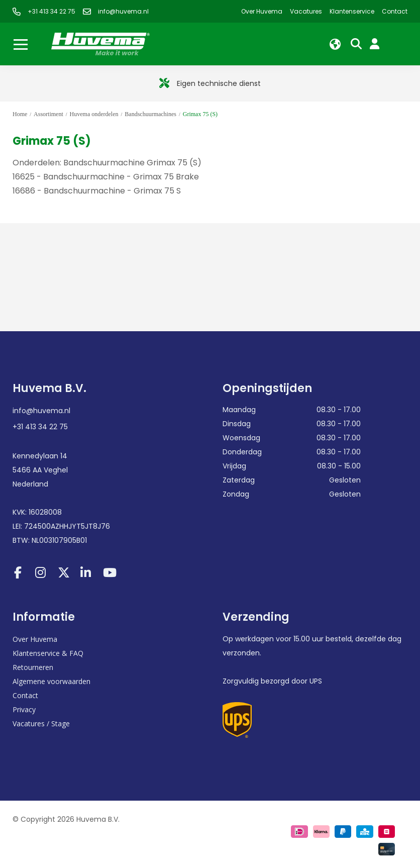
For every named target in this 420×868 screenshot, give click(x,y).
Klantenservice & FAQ (48, 653)
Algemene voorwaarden (51, 681)
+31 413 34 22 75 (40, 427)
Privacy (24, 709)
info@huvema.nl (41, 411)
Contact (25, 695)
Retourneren (33, 667)
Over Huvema (35, 639)
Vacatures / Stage (41, 724)
